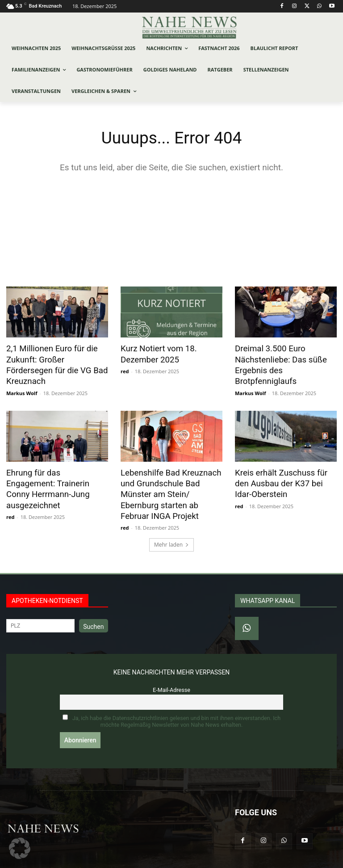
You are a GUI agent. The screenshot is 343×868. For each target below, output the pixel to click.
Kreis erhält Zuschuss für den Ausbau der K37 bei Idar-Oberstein (284, 469)
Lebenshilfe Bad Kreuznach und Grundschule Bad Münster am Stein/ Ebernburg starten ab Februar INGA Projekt (170, 479)
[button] (20, 848)
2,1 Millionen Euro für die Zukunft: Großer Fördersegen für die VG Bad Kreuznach (55, 359)
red (125, 370)
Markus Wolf (22, 380)
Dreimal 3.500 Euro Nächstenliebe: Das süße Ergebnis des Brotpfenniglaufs (286, 359)
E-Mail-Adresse (171, 672)
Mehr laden (171, 526)
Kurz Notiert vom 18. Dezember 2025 (155, 354)
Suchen (93, 608)
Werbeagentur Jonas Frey (128, 860)
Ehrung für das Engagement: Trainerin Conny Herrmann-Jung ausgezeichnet (54, 469)
